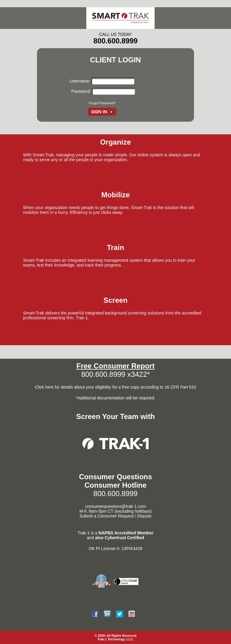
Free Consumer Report (115, 366)
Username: (81, 81)
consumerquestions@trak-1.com (115, 506)
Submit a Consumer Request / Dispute (116, 516)
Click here (45, 387)
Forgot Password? (102, 103)
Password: (80, 91)
